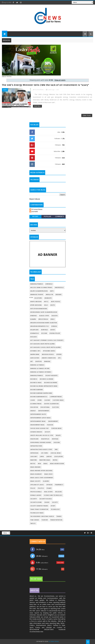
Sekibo (47, 502)
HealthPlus (45, 439)
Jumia (42, 457)
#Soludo (34, 337)
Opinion (49, 485)
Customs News (58, 400)
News (5, 90)
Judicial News (56, 453)
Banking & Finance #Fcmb (40, 369)
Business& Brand (51, 383)
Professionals (36, 492)
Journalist (35, 212)
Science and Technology (53, 495)
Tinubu (59, 516)
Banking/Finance (37, 284)
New (40, 464)
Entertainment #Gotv (38, 414)
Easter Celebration (51, 404)
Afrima (59, 354)
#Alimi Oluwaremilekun (39, 291)
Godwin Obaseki (36, 432)
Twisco (33, 523)
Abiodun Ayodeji (48, 354)
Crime (40, 400)
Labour (49, 457)
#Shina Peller (55, 333)
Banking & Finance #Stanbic (41, 372)
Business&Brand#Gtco (39, 397)
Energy (33, 411)
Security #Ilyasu (46, 499)
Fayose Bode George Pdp (40, 428)
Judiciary (34, 457)
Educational (45, 407)
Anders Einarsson (49, 358)
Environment (53, 421)
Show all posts (60, 80)
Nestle (33, 464)
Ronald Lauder (36, 495)
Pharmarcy (59, 485)
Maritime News (45, 460)
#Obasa (54, 326)
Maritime (34, 460)
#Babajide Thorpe (37, 295)
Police (33, 488)
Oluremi (46, 481)
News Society (35, 481)
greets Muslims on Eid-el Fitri (42, 435)
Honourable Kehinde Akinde (41, 442)
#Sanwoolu (35, 333)
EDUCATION (34, 407)
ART (32, 361)
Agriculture (35, 358)
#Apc (52, 291)
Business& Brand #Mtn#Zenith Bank (44, 386)
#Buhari (59, 295)
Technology (55, 509)
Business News (36, 383)
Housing (57, 442)
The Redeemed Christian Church (42, 516)
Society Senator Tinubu (39, 506)
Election (56, 407)
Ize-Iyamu (45, 453)
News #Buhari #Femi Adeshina (41, 471)
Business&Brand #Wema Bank (41, 393)
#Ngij (53, 319)
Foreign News (57, 428)
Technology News (37, 513)
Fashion (50, 425)
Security (34, 499)
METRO (55, 460)
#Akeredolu (59, 288)
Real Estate (48, 492)
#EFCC (46, 302)
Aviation (39, 361)
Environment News (37, 425)
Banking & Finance (37, 365)
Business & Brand (47, 379)
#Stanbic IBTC (36, 351)
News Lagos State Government (42, 478)
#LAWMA (33, 319)
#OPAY (53, 330)
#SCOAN (44, 333)
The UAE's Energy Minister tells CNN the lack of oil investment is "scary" (45, 85)
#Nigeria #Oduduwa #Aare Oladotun (44, 323)
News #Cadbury (36, 474)
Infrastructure (36, 446)
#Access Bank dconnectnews (41, 288)
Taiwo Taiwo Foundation (39, 509)
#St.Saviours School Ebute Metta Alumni (46, 347)
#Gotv (53, 305)
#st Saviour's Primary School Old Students (47, 340)
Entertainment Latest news (41, 418)
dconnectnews (36, 404)
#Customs (38, 298)
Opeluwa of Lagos (37, 485)
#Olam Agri (35, 330)
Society (55, 502)
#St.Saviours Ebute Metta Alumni (43, 344)
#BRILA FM (50, 295)
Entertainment (44, 411)
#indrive (34, 316)
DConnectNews (37, 209)
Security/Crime (36, 502)
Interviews (34, 453)
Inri (56, 450)
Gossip (47, 432)
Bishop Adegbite (52, 376)
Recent (35, 217)
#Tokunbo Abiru (49, 351)
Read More (37, 106)
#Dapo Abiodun (36, 302)
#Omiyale (45, 330)
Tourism (45, 520)
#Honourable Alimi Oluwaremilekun (44, 312)
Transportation (56, 520)
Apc (60, 358)
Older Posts (87, 115)
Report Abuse (35, 199)
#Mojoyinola (43, 319)
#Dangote (48, 298)
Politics (41, 488)
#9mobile (49, 284)
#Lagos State (44, 316)
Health (58, 435)
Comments (60, 217)
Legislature (59, 457)
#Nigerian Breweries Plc (40, 326)
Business (34, 379)
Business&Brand (37, 390)
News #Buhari (36, 467)
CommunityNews (56, 397)
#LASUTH (55, 316)
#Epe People (56, 302)
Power (49, 488)
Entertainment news (38, 421)
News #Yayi (49, 474)
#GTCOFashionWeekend (39, 309)
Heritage (55, 439)
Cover (33, 400)
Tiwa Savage (35, 520)
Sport (53, 506)
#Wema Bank (35, 354)
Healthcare (35, 439)
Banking (47, 361)
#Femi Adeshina (36, 305)
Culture (47, 400)
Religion (59, 492)
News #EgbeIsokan (57, 464)
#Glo (46, 305)
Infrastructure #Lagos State (41, 450)
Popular (48, 217)
